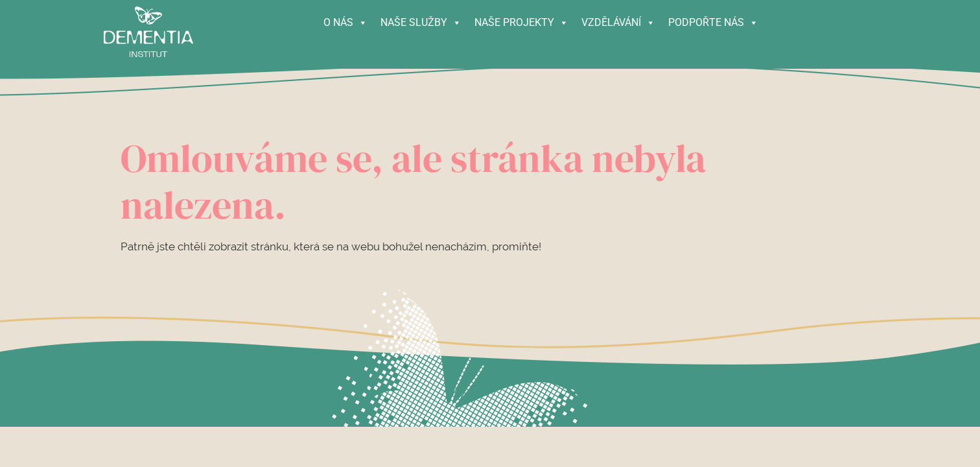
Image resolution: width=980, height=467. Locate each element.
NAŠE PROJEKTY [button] (521, 19)
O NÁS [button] (345, 19)
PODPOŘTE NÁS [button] (713, 19)
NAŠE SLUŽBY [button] (421, 19)
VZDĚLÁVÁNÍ (618, 19)
